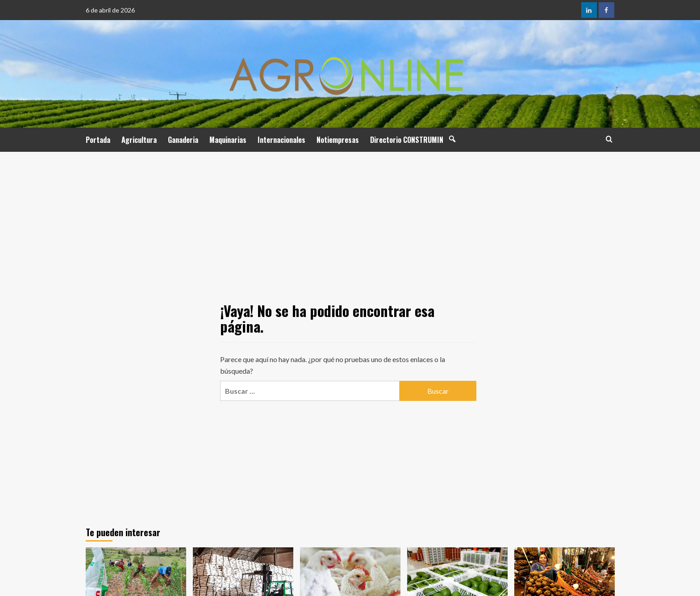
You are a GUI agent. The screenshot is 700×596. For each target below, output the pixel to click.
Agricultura (139, 140)
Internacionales (281, 140)
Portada (98, 140)
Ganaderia (183, 140)
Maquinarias (228, 140)
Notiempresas (338, 140)
